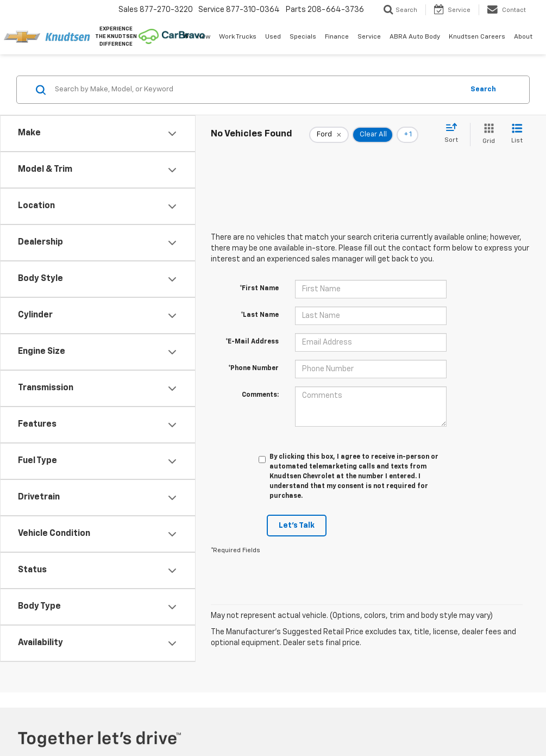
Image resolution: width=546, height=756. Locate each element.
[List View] (517, 135)
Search (483, 89)
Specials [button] (303, 37)
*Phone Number (253, 368)
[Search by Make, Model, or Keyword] (258, 90)
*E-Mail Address (252, 342)
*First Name (259, 289)
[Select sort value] (454, 134)
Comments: (260, 395)
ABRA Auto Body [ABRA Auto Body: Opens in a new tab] (415, 37)
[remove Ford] (329, 135)
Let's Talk (297, 526)
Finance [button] (337, 37)
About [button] (523, 37)
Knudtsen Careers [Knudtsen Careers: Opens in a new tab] (477, 37)
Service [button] (369, 37)
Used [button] (273, 37)
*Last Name (260, 315)
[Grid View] (487, 135)
